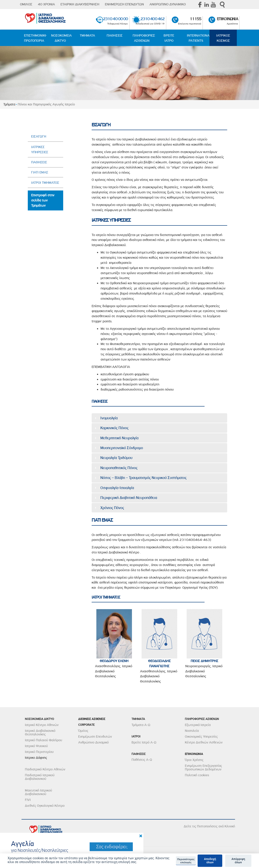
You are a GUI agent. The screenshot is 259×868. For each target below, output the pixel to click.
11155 (195, 19)
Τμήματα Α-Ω (141, 725)
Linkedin (207, 4)
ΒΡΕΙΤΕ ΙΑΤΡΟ (169, 38)
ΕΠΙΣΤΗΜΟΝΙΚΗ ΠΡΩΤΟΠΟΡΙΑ (35, 38)
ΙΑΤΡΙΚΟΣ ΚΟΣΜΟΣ (223, 38)
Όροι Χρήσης (194, 760)
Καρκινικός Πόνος (114, 428)
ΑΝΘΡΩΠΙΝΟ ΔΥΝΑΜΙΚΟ (168, 4)
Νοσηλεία (192, 731)
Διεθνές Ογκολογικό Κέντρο (45, 806)
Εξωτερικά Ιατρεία (198, 725)
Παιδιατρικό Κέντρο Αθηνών (45, 769)
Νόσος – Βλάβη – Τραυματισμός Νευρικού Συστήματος (144, 478)
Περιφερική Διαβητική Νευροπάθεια (129, 498)
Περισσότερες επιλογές (186, 861)
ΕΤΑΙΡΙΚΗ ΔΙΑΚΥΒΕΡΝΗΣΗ (80, 4)
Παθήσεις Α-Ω (142, 760)
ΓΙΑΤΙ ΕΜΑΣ (40, 172)
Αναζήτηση (222, 5)
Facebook (200, 4)
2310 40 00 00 (115, 19)
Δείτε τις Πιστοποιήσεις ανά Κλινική (209, 826)
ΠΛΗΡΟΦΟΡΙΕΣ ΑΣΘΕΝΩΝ (144, 38)
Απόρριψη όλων (238, 861)
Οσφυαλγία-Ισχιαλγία (117, 488)
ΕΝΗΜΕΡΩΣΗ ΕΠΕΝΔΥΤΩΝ (124, 4)
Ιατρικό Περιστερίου (39, 752)
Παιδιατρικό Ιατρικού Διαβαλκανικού (40, 777)
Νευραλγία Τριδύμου (116, 458)
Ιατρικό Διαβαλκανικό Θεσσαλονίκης (40, 732)
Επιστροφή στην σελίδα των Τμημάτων (43, 200)
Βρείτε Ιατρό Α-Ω (144, 742)
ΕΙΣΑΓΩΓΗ (39, 136)
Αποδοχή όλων (210, 861)
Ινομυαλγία (109, 418)
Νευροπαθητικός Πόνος (119, 468)
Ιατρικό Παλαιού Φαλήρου (43, 740)
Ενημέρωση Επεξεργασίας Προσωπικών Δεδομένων (203, 767)
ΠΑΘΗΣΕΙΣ (115, 35)
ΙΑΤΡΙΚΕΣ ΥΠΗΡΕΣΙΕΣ (40, 150)
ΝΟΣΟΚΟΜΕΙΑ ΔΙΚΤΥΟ (61, 38)
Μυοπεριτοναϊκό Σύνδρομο (122, 448)
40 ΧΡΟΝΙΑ (46, 4)
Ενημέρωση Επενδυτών (95, 737)
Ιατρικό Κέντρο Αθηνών (42, 725)
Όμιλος (83, 731)
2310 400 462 (152, 19)
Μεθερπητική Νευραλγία (119, 438)
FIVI (28, 800)
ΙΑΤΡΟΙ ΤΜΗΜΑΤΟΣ (45, 183)
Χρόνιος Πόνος (112, 508)
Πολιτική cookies (197, 775)
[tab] (159, 418)
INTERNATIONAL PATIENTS (198, 38)
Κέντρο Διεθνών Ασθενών (204, 742)
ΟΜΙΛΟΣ (26, 4)
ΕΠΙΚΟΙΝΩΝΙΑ (227, 19)
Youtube (213, 4)
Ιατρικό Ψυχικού (36, 746)
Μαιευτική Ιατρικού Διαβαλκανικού (38, 792)
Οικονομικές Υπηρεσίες (201, 737)
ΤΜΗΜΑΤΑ (87, 35)
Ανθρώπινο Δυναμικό (93, 742)
